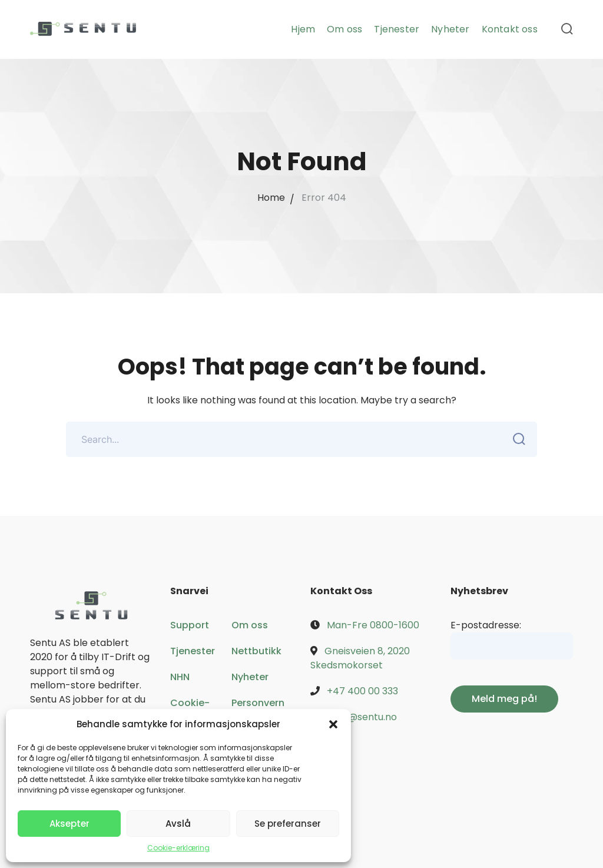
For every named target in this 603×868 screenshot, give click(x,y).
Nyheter (250, 677)
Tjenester (193, 651)
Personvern (258, 703)
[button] (333, 724)
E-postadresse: (486, 625)
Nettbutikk (256, 651)
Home (271, 198)
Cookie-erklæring (178, 848)
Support (190, 625)
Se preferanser (288, 824)
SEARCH (516, 439)
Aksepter (69, 824)
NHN (180, 677)
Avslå (178, 824)
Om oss (250, 625)
